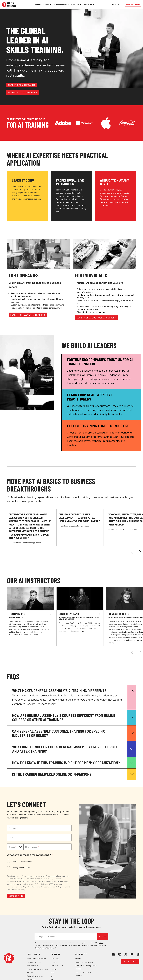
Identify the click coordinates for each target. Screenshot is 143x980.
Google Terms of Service (43, 948)
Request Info (133, 5)
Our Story (55, 959)
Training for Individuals (21, 868)
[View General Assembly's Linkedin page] (138, 955)
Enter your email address (47, 937)
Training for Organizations (22, 861)
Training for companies (22, 85)
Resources (88, 4)
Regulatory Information (36, 959)
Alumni (78, 959)
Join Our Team (57, 966)
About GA (75, 4)
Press (53, 976)
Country (12, 847)
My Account (117, 4)
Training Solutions (42, 4)
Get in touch (130, 961)
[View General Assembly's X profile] (126, 955)
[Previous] (132, 552)
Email (11, 838)
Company (56, 954)
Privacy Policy (22, 882)
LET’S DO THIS (16, 896)
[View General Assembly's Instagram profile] (120, 955)
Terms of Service (38, 882)
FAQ (53, 973)
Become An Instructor (84, 962)
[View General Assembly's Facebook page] (114, 955)
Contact (54, 969)
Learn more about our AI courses (96, 318)
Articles (54, 962)
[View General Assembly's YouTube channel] (132, 955)
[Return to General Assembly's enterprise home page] (9, 5)
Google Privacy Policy (52, 887)
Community (81, 954)
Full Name (13, 828)
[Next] (140, 552)
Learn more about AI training (28, 315)
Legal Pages (33, 954)
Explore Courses (60, 4)
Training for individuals (22, 92)
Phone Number (32, 847)
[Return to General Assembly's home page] (9, 963)
